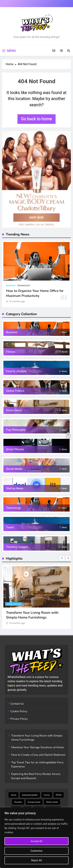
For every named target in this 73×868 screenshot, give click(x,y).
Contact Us (17, 704)
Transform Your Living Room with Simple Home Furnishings (32, 615)
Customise (36, 851)
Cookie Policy (19, 711)
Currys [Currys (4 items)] (47, 795)
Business (11, 286)
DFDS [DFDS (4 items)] (59, 795)
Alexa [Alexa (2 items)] (13, 795)
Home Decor (14, 604)
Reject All (36, 860)
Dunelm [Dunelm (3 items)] (18, 802)
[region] (36, 838)
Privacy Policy (19, 719)
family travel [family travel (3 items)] (52, 802)
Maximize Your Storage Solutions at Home (37, 747)
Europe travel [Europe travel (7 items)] (34, 802)
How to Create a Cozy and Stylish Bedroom (38, 755)
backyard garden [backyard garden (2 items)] (30, 795)
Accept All (36, 841)
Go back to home (36, 119)
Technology (24, 286)
